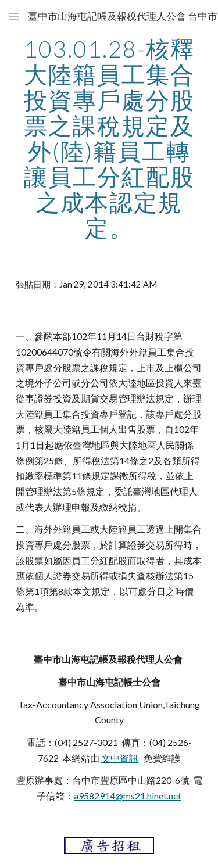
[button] (14, 16)
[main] (109, 138)
